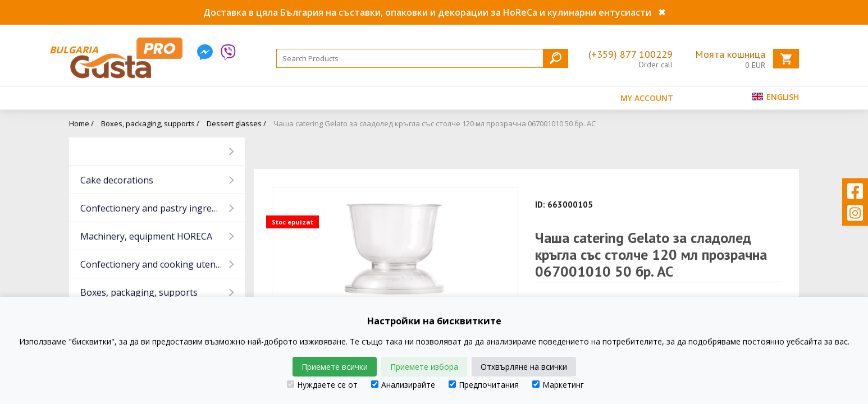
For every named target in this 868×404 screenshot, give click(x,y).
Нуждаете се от (322, 385)
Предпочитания (484, 385)
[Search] (422, 58)
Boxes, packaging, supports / (150, 123)
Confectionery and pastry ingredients (159, 208)
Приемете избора (424, 367)
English (775, 97)
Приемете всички (335, 367)
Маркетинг (558, 385)
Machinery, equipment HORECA (146, 236)
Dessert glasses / (236, 123)
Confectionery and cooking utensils (155, 264)
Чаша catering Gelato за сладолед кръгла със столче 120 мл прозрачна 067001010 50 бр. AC (435, 123)
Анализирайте (403, 385)
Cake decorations (117, 180)
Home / (81, 123)
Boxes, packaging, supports (139, 292)
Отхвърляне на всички (524, 367)
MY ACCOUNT (647, 98)
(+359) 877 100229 (631, 54)
